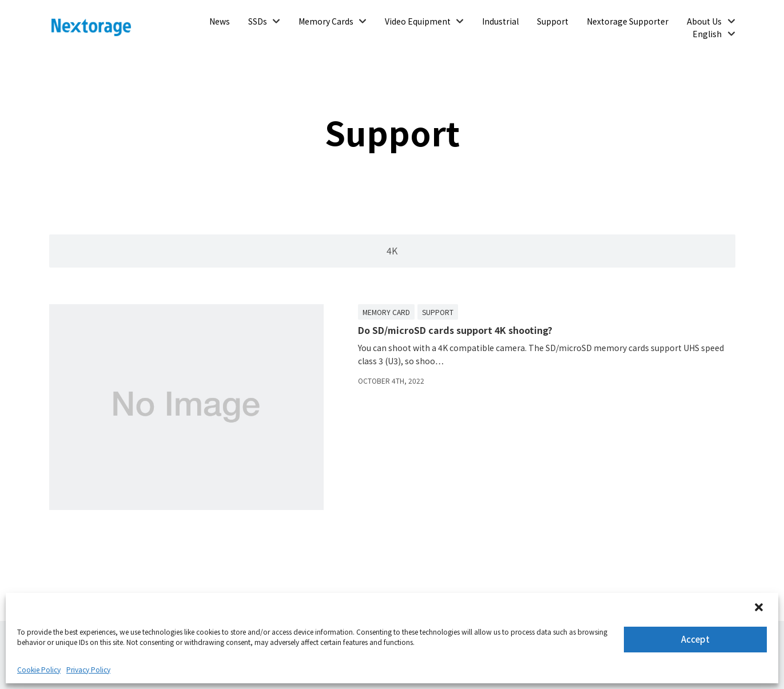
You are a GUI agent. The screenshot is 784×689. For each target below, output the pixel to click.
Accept (695, 639)
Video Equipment (418, 21)
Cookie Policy (39, 669)
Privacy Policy (88, 669)
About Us (704, 21)
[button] (760, 608)
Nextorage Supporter (628, 21)
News (220, 21)
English (707, 34)
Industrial (500, 21)
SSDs (258, 21)
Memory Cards (326, 21)
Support (553, 21)
